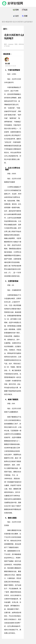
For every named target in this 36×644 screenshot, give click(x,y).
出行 (17, 16)
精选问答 (9, 22)
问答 (26, 16)
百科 (17, 10)
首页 (3, 22)
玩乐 (26, 10)
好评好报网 (15, 3)
